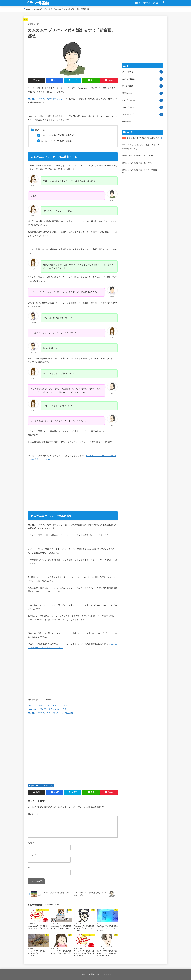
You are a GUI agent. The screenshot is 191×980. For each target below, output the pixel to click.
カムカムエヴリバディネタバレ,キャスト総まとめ (51, 713)
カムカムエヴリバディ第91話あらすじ (56, 135)
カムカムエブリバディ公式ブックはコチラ (47, 709)
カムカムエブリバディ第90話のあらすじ (46, 99)
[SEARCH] (164, 3)
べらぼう (128, 107)
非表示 (43, 130)
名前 (31, 843)
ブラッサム (128, 72)
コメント (33, 814)
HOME (28, 9)
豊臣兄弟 (147, 3)
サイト (31, 868)
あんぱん (128, 100)
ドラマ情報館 (37, 3)
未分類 (126, 122)
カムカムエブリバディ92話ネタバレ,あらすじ (49, 705)
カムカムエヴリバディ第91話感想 (54, 141)
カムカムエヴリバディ (39, 9)
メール (32, 855)
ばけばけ (156, 3)
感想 (50, 9)
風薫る (138, 3)
